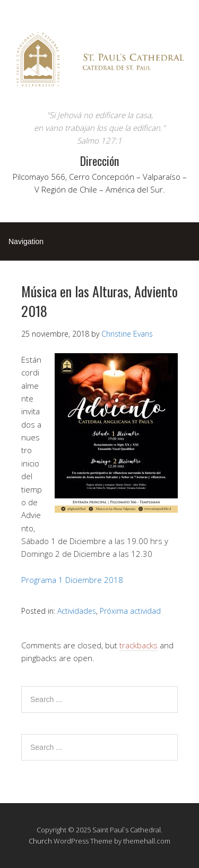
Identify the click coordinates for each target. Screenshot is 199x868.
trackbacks (139, 645)
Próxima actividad (130, 611)
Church (40, 841)
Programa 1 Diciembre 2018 (72, 580)
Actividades (77, 611)
